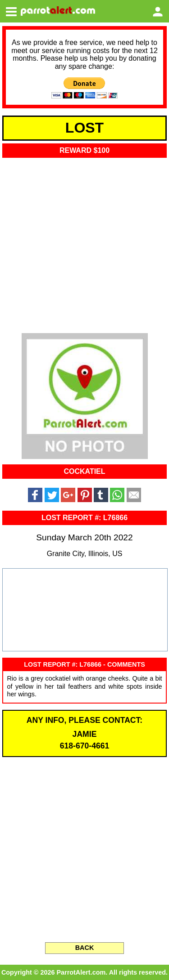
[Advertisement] (84, 243)
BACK (85, 948)
